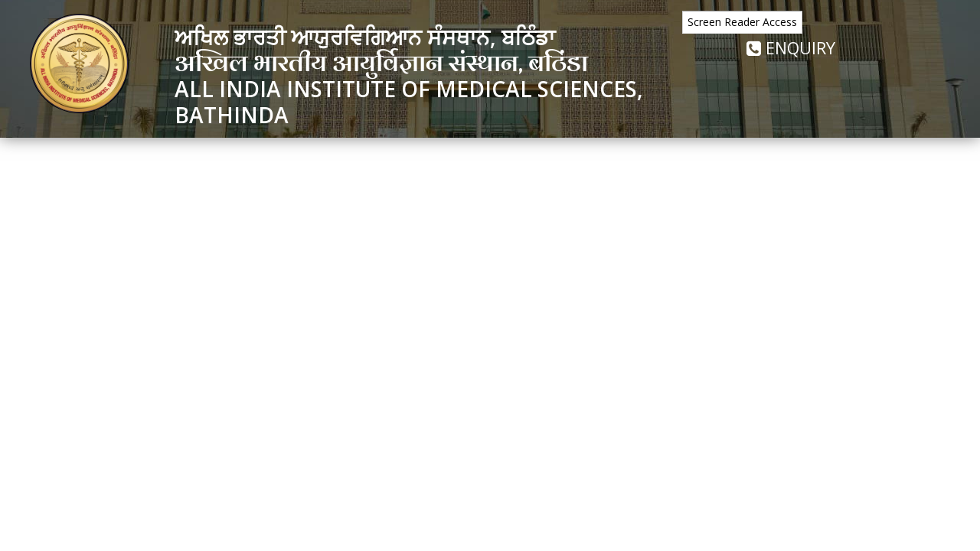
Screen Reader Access (742, 22)
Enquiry (791, 47)
